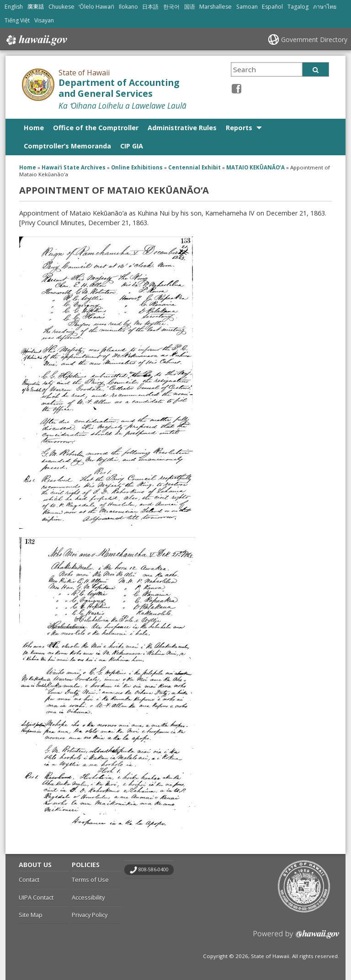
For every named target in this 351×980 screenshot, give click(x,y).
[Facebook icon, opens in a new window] (237, 88)
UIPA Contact (36, 897)
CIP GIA (132, 146)
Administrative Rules (182, 128)
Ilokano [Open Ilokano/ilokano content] (128, 7)
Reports (239, 128)
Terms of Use (90, 880)
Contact (29, 880)
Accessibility (88, 897)
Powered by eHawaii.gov (296, 938)
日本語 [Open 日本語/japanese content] (150, 7)
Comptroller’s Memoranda (67, 146)
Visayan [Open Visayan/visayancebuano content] (44, 20)
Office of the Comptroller (96, 128)
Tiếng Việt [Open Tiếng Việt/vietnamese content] (17, 20)
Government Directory (314, 40)
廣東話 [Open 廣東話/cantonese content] (36, 7)
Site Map (31, 915)
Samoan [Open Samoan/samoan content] (247, 7)
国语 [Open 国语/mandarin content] (190, 7)
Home (34, 128)
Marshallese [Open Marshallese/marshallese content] (215, 7)
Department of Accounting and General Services (119, 88)
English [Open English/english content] (14, 7)
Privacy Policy (90, 915)
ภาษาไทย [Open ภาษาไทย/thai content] (325, 7)
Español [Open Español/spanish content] (272, 7)
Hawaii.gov (36, 40)
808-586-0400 (154, 869)
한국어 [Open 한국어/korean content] (171, 7)
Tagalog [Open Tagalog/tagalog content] (298, 7)
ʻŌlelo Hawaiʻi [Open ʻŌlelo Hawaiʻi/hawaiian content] (96, 7)
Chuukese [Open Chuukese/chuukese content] (61, 7)
